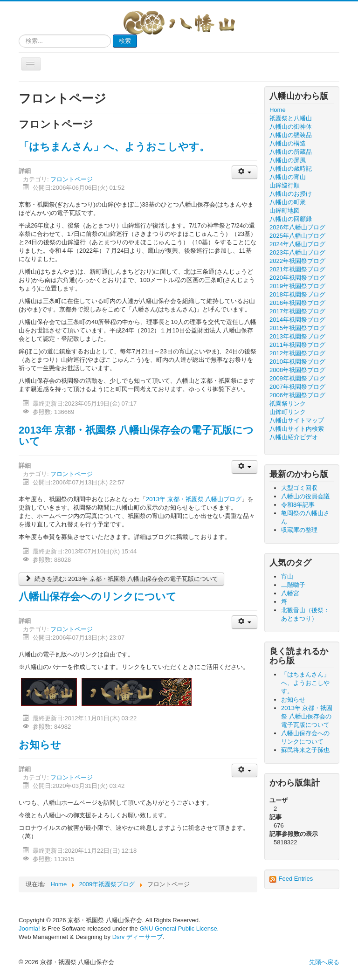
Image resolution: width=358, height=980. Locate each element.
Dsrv (119, 937)
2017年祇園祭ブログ (297, 311)
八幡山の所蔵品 (291, 152)
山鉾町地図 (285, 210)
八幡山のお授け (291, 194)
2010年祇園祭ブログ (297, 362)
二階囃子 (293, 585)
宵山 (287, 576)
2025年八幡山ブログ (297, 236)
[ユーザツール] (244, 172)
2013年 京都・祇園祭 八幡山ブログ (194, 499)
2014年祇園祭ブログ (297, 320)
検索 (125, 41)
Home (278, 110)
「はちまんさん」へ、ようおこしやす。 (114, 147)
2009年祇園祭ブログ (297, 378)
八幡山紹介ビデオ (294, 437)
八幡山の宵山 (288, 177)
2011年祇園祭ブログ (297, 345)
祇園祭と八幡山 (291, 118)
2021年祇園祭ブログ (297, 269)
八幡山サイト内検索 (297, 429)
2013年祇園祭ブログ (297, 336)
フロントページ (72, 179)
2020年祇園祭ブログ (297, 278)
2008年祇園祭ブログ (297, 370)
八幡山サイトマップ (297, 420)
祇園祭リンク (288, 404)
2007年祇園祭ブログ (297, 387)
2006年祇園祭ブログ (297, 395)
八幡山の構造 (288, 143)
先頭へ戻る (324, 962)
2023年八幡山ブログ (297, 252)
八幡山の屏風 (288, 160)
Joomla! (29, 928)
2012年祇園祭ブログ (297, 353)
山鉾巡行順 (285, 185)
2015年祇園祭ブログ (297, 328)
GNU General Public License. (179, 928)
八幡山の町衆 (288, 202)
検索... (19, 35)
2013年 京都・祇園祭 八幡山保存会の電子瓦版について (136, 436)
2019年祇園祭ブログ (297, 286)
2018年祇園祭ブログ (297, 294)
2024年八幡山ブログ (297, 244)
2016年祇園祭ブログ (297, 303)
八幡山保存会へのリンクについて (98, 597)
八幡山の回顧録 (291, 219)
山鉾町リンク (288, 412)
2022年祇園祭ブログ (297, 261)
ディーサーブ (145, 937)
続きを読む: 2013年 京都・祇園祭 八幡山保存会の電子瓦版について (121, 579)
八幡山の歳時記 (291, 169)
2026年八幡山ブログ (297, 227)
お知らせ (40, 745)
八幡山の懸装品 (291, 135)
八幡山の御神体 (291, 127)
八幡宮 (290, 593)
